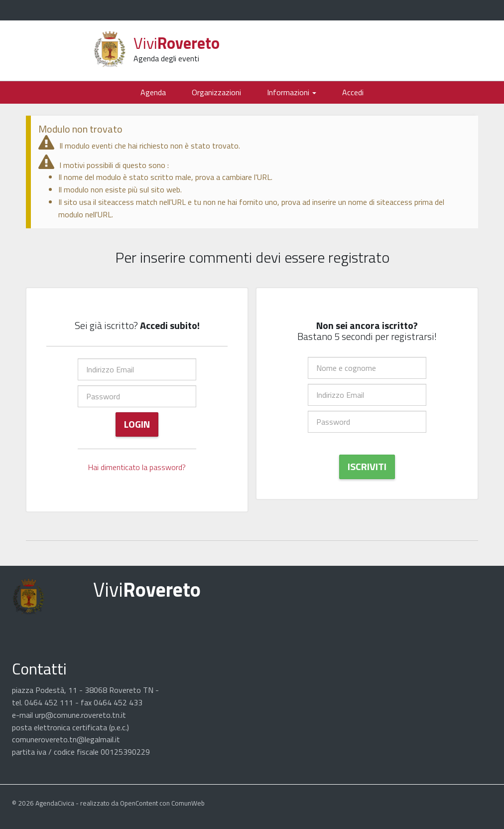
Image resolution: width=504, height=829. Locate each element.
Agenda (153, 92)
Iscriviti (367, 466)
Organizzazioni (216, 92)
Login (137, 424)
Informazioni (292, 92)
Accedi (353, 92)
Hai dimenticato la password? (137, 467)
